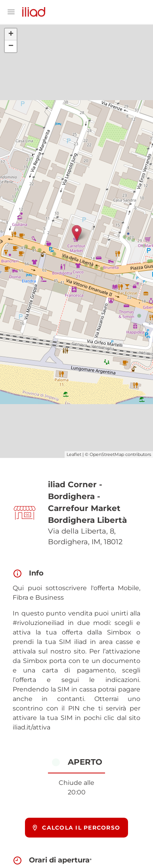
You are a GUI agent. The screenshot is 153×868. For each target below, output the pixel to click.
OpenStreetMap (107, 454)
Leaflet (74, 454)
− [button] (11, 46)
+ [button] (11, 34)
